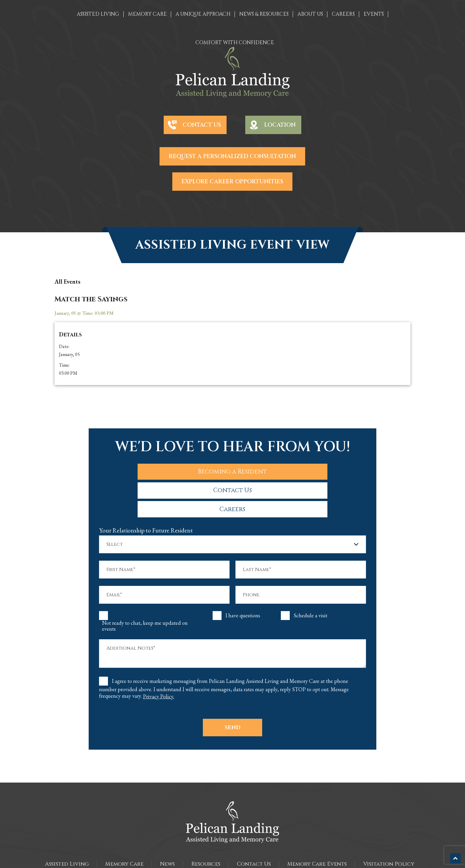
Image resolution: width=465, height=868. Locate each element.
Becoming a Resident (147, 470)
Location (280, 125)
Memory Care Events (317, 827)
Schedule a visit (310, 578)
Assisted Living (67, 827)
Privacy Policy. (159, 659)
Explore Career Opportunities (232, 182)
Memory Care (124, 827)
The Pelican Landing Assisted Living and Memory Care (220, 853)
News (167, 827)
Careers (318, 470)
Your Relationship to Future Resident (146, 493)
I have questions (243, 578)
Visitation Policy (389, 827)
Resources (206, 827)
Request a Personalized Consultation (232, 156)
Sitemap (233, 859)
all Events (67, 282)
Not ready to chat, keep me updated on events (145, 589)
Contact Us (202, 125)
